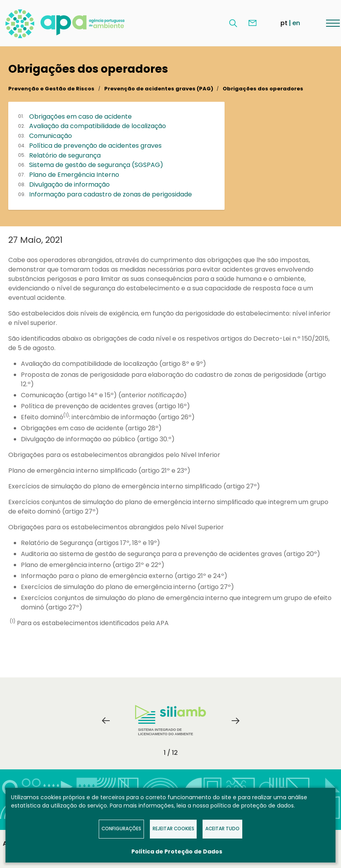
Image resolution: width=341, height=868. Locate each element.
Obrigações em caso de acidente (80, 117)
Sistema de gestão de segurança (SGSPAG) (96, 165)
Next (236, 721)
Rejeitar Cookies (173, 829)
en (296, 23)
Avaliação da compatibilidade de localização (98, 126)
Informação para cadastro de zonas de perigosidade (111, 194)
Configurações (121, 829)
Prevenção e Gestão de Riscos (51, 89)
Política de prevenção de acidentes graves (95, 146)
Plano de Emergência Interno (74, 175)
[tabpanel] (171, 721)
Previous (106, 721)
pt (284, 23)
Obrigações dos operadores (263, 89)
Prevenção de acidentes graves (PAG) (159, 89)
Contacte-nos (253, 23)
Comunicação (51, 136)
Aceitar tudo (222, 829)
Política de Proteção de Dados (177, 851)
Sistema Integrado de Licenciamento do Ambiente (170, 720)
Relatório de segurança (65, 155)
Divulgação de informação (69, 184)
